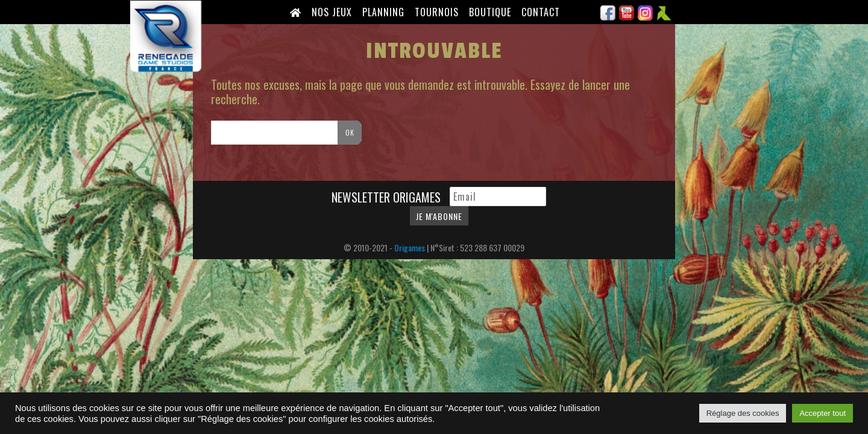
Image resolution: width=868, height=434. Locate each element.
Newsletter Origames (388, 197)
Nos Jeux (332, 12)
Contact (541, 12)
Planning (383, 12)
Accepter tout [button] (822, 413)
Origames (410, 247)
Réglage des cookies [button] (743, 413)
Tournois (437, 12)
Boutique (490, 12)
